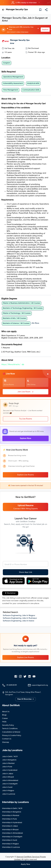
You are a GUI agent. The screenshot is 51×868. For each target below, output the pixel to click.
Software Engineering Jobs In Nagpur (19, 615)
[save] (40, 10)
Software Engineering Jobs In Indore (18, 621)
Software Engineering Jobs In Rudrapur (20, 618)
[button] (26, 3)
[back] (3, 10)
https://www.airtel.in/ (11, 365)
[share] (46, 10)
